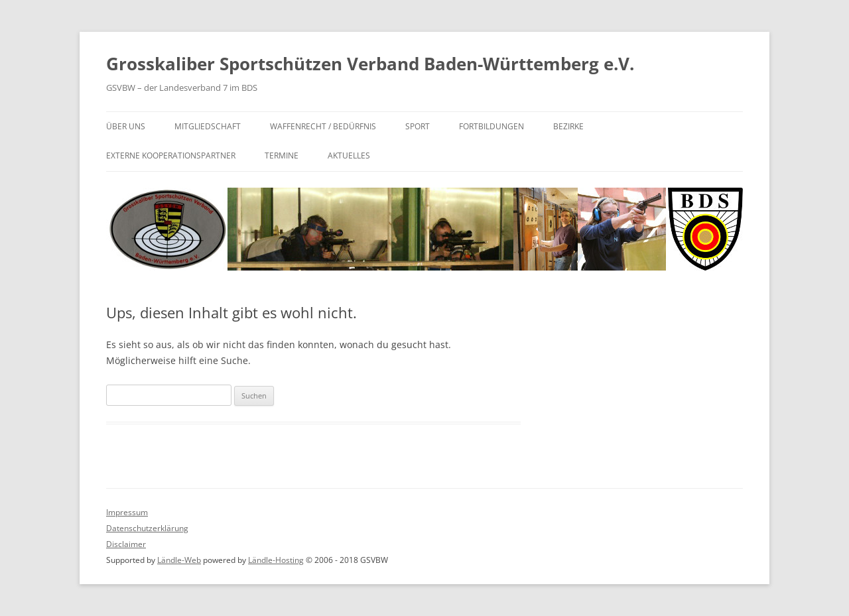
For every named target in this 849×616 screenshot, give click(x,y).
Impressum (127, 512)
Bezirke (568, 126)
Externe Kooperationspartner (171, 155)
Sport (418, 126)
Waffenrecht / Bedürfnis (323, 126)
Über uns (126, 126)
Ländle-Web (179, 560)
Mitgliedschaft (208, 126)
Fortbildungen (491, 126)
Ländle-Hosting (276, 560)
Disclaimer (126, 544)
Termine (282, 155)
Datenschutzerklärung (147, 528)
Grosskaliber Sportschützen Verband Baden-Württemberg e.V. (370, 64)
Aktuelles (349, 155)
